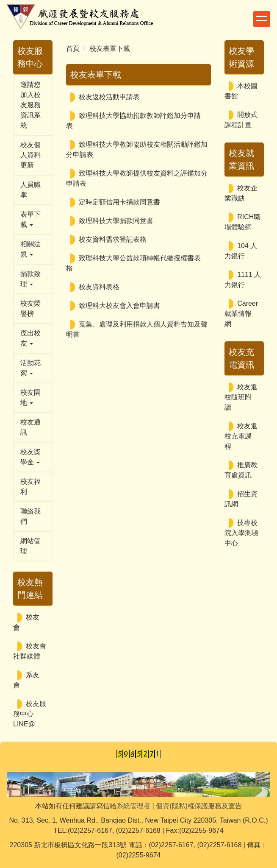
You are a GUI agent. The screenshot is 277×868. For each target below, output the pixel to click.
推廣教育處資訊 (241, 470)
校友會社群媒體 (30, 651)
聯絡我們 (30, 516)
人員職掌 (30, 190)
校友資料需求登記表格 (113, 239)
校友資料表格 (99, 287)
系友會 (26, 680)
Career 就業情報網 (241, 314)
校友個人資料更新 (30, 155)
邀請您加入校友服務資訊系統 (30, 105)
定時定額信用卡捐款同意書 (119, 202)
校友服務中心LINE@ (30, 714)
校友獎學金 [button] (30, 457)
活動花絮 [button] (30, 368)
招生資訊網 (241, 499)
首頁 (73, 49)
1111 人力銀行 (243, 280)
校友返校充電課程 (241, 436)
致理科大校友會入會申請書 (119, 306)
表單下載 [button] (30, 219)
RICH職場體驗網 (242, 222)
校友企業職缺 (241, 193)
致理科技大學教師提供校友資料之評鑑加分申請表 (137, 178)
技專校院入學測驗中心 (241, 533)
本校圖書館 (241, 91)
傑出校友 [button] (30, 338)
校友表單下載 (110, 49)
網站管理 (30, 546)
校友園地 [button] (30, 398)
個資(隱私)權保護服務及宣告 (199, 806)
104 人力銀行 (241, 251)
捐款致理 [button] (30, 279)
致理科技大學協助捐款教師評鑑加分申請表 (133, 121)
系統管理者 (133, 806)
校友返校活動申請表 (109, 97)
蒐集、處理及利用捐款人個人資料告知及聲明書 (137, 329)
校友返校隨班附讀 (241, 397)
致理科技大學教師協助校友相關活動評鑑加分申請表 (137, 149)
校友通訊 (30, 427)
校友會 (26, 622)
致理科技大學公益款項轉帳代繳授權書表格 (133, 263)
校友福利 (30, 487)
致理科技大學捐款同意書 (116, 221)
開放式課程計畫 (241, 120)
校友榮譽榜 (30, 308)
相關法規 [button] (30, 249)
